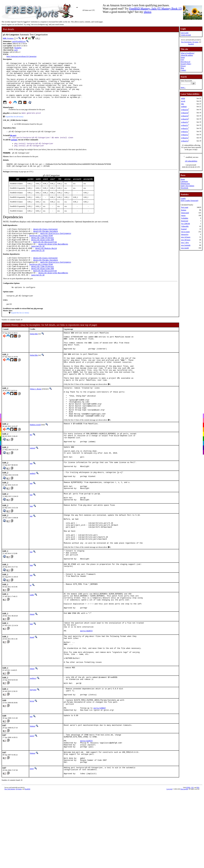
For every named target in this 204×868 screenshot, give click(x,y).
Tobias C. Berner (36, 417)
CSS (192, 864)
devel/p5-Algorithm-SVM (42, 252)
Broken (184, 210)
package (14, 149)
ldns (183, 104)
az (31, 637)
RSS (198, 864)
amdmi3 (33, 513)
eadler (32, 647)
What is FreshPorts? (188, 53)
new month (185, 248)
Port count (185, 207)
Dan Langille (184, 866)
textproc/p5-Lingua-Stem (41, 247)
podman (184, 107)
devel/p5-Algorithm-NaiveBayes (53, 257)
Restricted (185, 221)
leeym (32, 768)
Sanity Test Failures (187, 186)
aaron (32, 844)
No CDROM (186, 224)
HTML (188, 864)
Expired (184, 229)
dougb (32, 695)
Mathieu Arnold (35, 459)
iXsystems (195, 42)
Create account (186, 35)
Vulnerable (185, 226)
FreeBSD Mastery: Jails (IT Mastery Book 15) (156, 9)
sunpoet (32, 484)
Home (183, 179)
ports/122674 (86, 812)
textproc (11, 38)
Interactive (185, 234)
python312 (185, 135)
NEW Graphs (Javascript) (189, 201)
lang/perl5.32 (38, 260)
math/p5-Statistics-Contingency (56, 245)
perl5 (16, 50)
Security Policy (186, 64)
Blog (182, 68)
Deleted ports (185, 184)
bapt (31, 550)
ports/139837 (100, 777)
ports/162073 (86, 688)
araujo (32, 805)
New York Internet (186, 42)
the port (13, 144)
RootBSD (191, 44)
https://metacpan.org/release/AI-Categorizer (22, 57)
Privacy (183, 66)
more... (183, 87)
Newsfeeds (184, 188)
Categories (184, 181)
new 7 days (185, 243)
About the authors (187, 55)
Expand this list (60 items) (14, 125)
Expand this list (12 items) (20, 331)
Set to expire (185, 232)
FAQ (182, 60)
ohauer (32, 732)
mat (31, 502)
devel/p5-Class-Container (46, 240)
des (31, 469)
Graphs (183, 198)
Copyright (169, 866)
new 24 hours (186, 237)
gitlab (183, 98)
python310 (185, 110)
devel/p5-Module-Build (46, 262)
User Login (185, 33)
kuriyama (33, 755)
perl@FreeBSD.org (19, 41)
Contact (183, 70)
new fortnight (186, 245)
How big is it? (186, 62)
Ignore (183, 215)
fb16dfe (18, 48)
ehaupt (32, 670)
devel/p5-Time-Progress (42, 250)
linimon (32, 796)
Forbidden (185, 218)
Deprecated (185, 213)
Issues (183, 57)
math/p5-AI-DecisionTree (45, 255)
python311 (185, 122)
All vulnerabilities (191, 161)
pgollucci (33, 742)
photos (147, 12)
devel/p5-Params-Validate (46, 243)
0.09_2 (5, 38)
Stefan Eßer (34, 352)
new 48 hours (186, 240)
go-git (183, 101)
